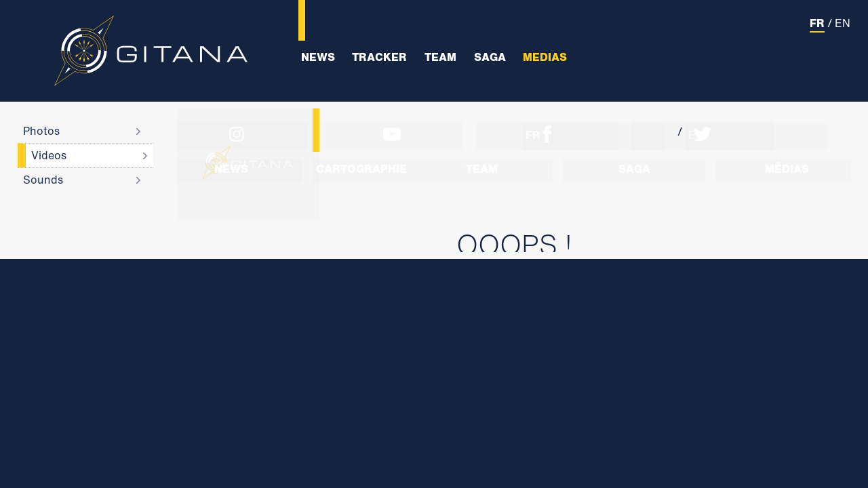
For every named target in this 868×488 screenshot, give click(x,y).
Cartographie (361, 169)
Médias (787, 169)
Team (440, 57)
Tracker (379, 57)
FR (817, 23)
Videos (49, 155)
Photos (41, 131)
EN (843, 23)
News (318, 57)
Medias (545, 57)
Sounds (43, 180)
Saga (490, 57)
